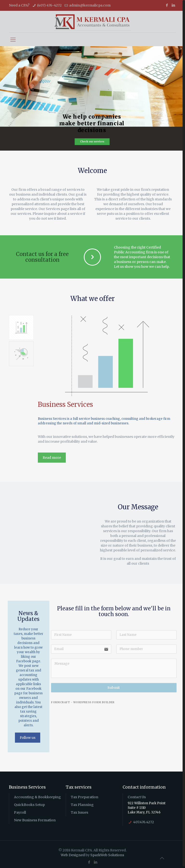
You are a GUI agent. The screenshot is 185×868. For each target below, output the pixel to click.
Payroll (20, 811)
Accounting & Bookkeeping (37, 796)
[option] (107, 390)
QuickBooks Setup (29, 803)
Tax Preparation (85, 796)
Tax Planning (82, 803)
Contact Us (137, 796)
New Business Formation (35, 819)
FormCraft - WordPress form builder (83, 701)
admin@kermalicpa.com (90, 5)
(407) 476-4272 (49, 5)
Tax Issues (79, 811)
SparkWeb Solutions (107, 854)
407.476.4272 (144, 821)
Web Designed (73, 854)
